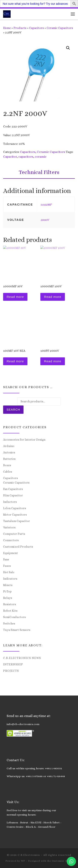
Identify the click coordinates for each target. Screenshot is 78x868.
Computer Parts (14, 534)
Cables (8, 472)
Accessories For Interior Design (24, 440)
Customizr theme (62, 861)
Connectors (11, 540)
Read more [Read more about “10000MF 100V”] (53, 297)
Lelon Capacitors (15, 508)
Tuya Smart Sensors (17, 630)
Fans (6, 559)
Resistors (10, 604)
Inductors (10, 502)
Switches (9, 623)
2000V (45, 220)
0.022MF (46, 205)
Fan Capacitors (13, 489)
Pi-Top (7, 591)
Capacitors (37, 28)
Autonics (9, 452)
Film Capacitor (13, 495)
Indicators (10, 579)
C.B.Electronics (29, 855)
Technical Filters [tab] (39, 172)
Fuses (7, 566)
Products (20, 28)
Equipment (11, 553)
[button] (68, 48)
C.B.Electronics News (22, 658)
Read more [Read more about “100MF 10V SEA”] (15, 361)
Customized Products (18, 547)
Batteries (9, 459)
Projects (11, 671)
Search (13, 410)
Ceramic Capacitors (60, 28)
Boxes (7, 465)
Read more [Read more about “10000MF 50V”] (15, 297)
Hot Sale (9, 572)
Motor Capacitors (15, 515)
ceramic (41, 157)
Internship (13, 664)
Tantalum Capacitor (17, 521)
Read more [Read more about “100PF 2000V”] (53, 361)
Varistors (9, 527)
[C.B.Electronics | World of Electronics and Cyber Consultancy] (7, 14)
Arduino (9, 446)
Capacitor (10, 157)
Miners (8, 585)
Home (7, 28)
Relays (8, 598)
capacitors (26, 157)
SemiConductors (14, 617)
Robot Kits (10, 611)
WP (23, 861)
